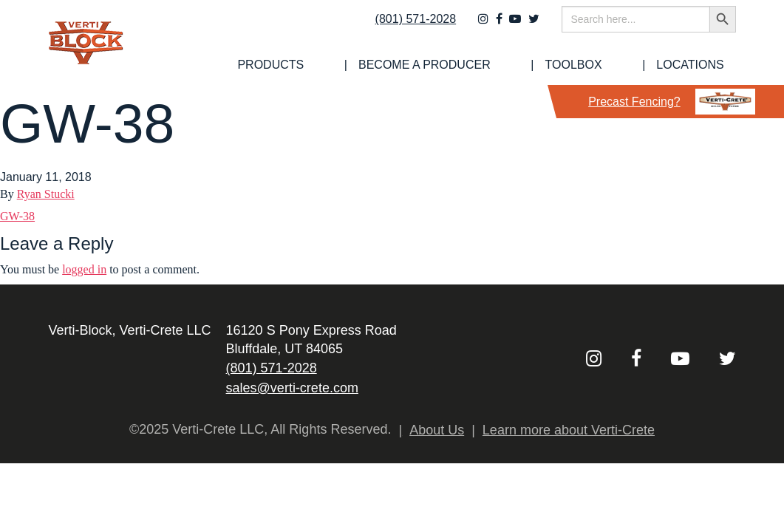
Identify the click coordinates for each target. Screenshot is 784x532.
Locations (702, 65)
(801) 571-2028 (405, 27)
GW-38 (17, 216)
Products (370, 65)
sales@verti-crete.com (292, 388)
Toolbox (614, 65)
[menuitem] (370, 65)
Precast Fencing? (672, 102)
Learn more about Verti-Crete (569, 430)
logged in (84, 269)
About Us (437, 430)
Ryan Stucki (46, 194)
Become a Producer (495, 65)
